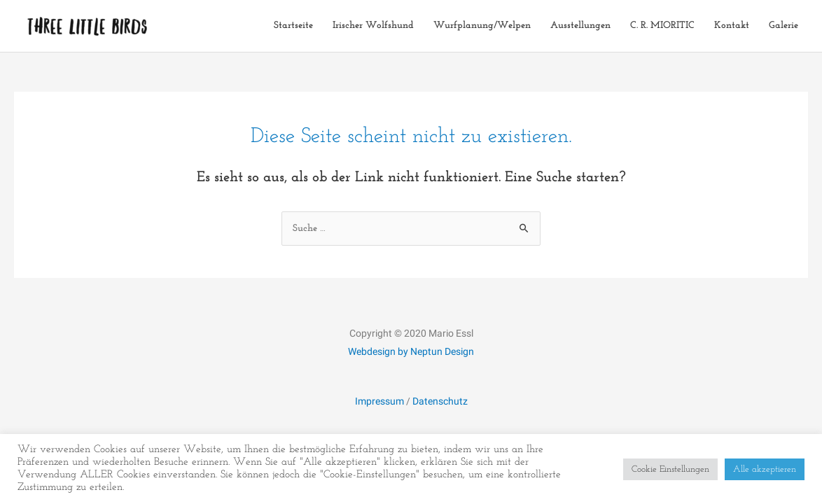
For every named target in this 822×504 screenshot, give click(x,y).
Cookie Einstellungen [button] (670, 469)
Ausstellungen (580, 26)
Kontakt (732, 26)
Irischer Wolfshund (373, 26)
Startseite (293, 26)
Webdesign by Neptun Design (411, 351)
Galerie (783, 26)
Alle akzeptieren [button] (765, 469)
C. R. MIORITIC (662, 26)
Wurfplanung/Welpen (482, 26)
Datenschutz (440, 401)
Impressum (379, 401)
